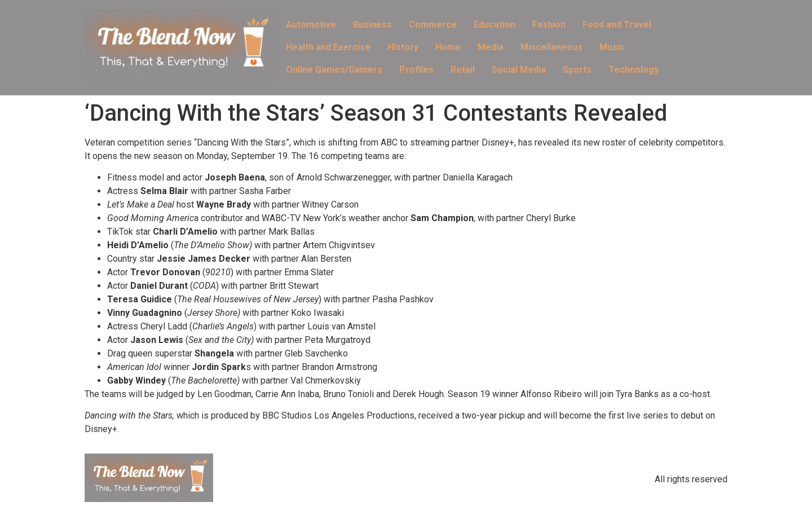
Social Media (519, 70)
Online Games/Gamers (334, 70)
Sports (577, 70)
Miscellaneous (551, 47)
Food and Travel (617, 25)
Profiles (416, 70)
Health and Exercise (328, 47)
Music (612, 47)
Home (448, 47)
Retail (463, 70)
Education (495, 25)
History (403, 47)
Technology (634, 70)
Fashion (549, 25)
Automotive (311, 25)
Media (491, 47)
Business (372, 25)
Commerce (433, 25)
